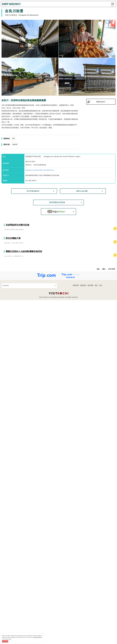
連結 (96, 618)
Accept (5, 641)
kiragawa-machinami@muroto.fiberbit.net (40, 170)
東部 (14, 138)
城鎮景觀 (15, 144)
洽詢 (101, 618)
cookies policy (37, 637)
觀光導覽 (90, 618)
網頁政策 (83, 618)
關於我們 (76, 618)
